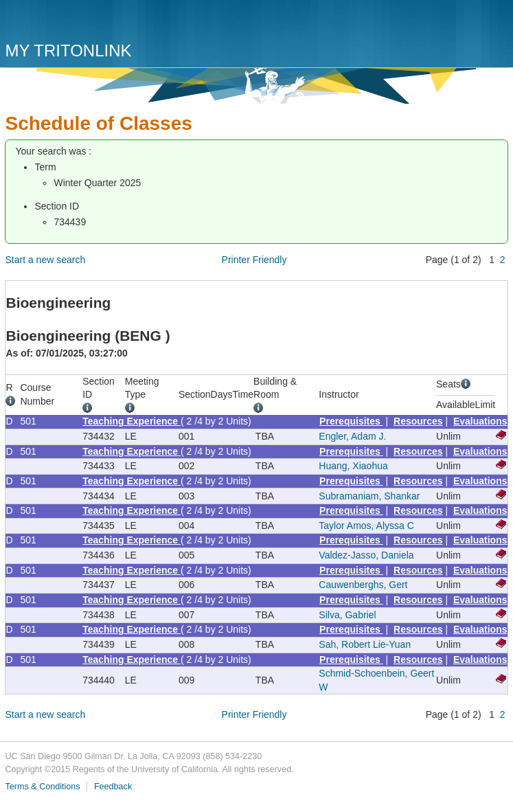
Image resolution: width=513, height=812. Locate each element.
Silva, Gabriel (347, 615)
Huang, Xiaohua (353, 466)
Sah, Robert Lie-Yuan (365, 644)
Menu (494, 25)
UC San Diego (83, 22)
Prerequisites (351, 421)
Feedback (113, 787)
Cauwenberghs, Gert (363, 585)
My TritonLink (68, 50)
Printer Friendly (254, 260)
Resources (418, 421)
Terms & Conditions (42, 787)
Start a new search (45, 260)
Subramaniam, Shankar (369, 496)
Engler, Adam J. (352, 436)
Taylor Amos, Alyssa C (366, 526)
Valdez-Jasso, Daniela (366, 555)
